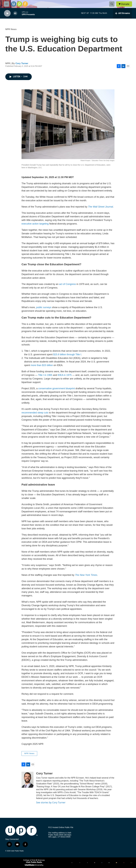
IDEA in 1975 (65, 375)
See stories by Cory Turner (51, 802)
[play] (7, 13)
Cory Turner (22, 63)
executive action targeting (35, 224)
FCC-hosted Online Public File (61, 827)
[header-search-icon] (112, 4)
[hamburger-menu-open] (7, 4)
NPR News (11, 29)
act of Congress (67, 284)
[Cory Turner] (27, 780)
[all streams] (123, 13)
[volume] (15, 13)
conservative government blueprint (57, 388)
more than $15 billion (42, 365)
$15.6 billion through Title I (67, 354)
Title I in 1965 (45, 375)
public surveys (44, 307)
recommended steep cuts (35, 413)
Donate (125, 4)
